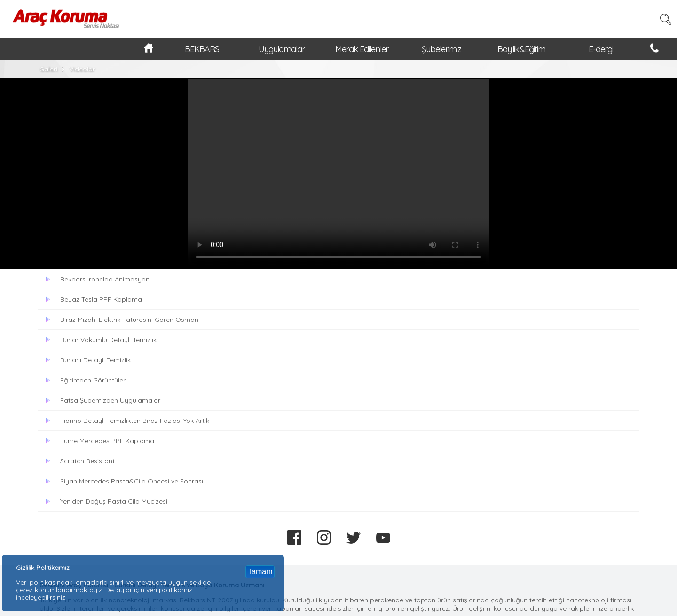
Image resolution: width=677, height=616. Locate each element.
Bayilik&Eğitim (521, 49)
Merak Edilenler (362, 49)
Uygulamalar (282, 49)
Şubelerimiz (441, 49)
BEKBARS (202, 49)
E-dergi (601, 49)
